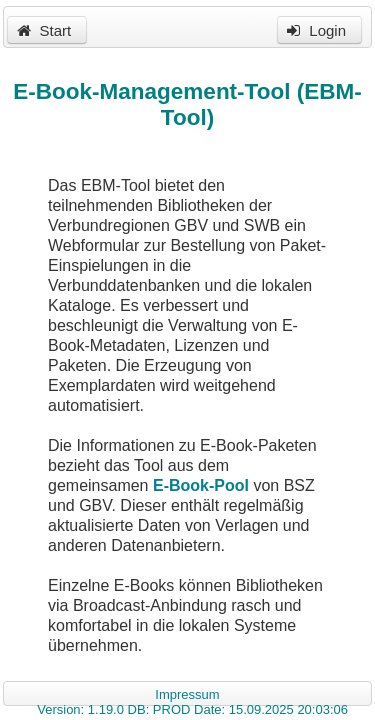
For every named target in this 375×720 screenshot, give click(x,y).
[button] (47, 30)
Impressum (187, 694)
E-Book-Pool (201, 485)
